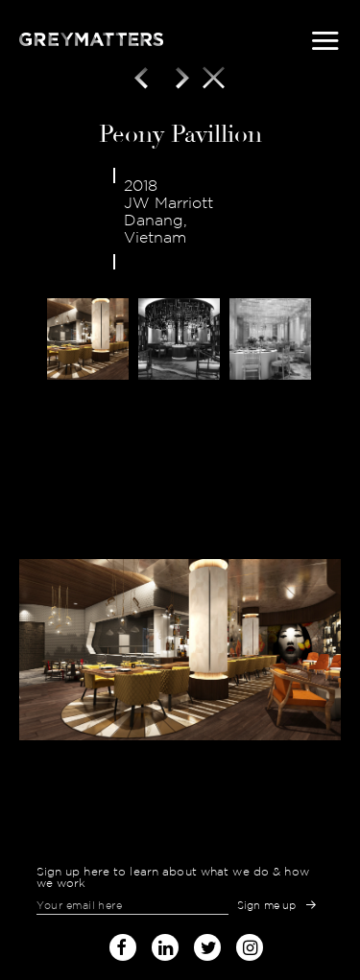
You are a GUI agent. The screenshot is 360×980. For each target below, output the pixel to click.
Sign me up (267, 905)
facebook (123, 943)
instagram (250, 943)
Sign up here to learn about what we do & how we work (173, 877)
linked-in (165, 947)
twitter (207, 943)
